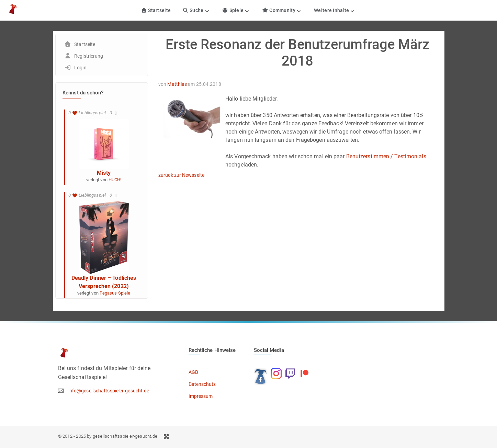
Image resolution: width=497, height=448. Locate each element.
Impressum (201, 396)
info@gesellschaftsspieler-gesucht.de (109, 391)
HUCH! (115, 180)
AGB (193, 372)
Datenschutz (202, 384)
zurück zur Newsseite (181, 175)
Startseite (156, 10)
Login (80, 68)
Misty (104, 173)
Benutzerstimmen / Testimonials (386, 156)
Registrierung (89, 56)
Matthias (177, 84)
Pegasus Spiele (115, 293)
